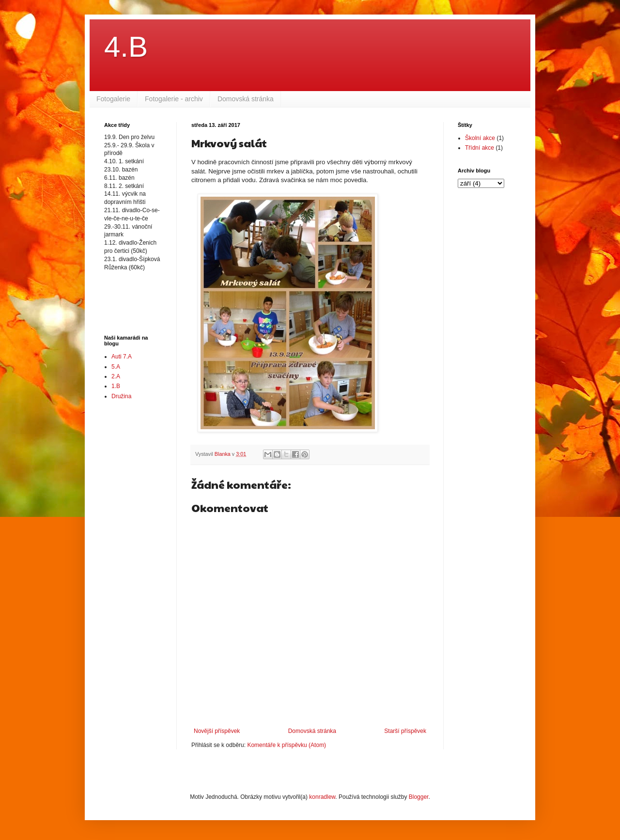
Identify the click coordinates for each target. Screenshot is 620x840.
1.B (116, 386)
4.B (126, 47)
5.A (116, 367)
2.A (116, 376)
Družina (121, 396)
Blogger (419, 797)
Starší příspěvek (405, 731)
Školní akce (480, 138)
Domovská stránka (246, 99)
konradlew (322, 797)
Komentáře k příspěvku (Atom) (287, 745)
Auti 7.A (122, 357)
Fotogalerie (113, 99)
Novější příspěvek (217, 731)
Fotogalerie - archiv (174, 99)
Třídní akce (480, 148)
